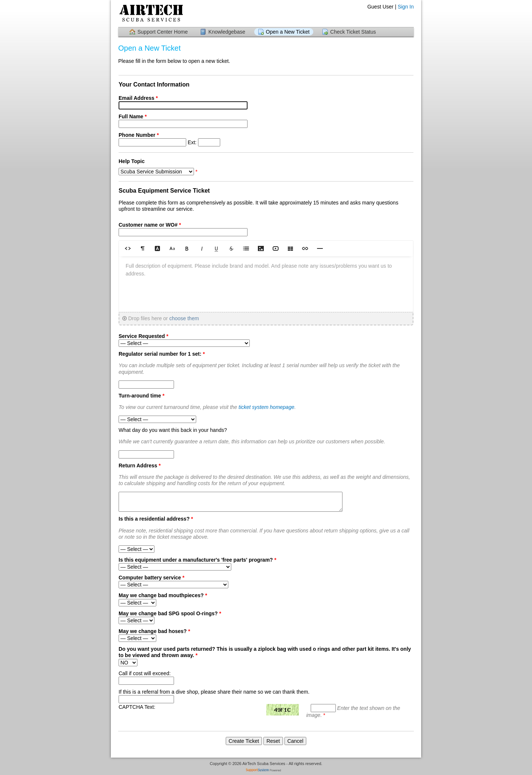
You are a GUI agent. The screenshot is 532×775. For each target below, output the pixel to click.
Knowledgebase (227, 32)
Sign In (406, 7)
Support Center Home (163, 32)
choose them (184, 318)
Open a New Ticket (288, 32)
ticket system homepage (267, 407)
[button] (128, 248)
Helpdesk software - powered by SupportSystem (266, 771)
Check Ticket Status (353, 32)
